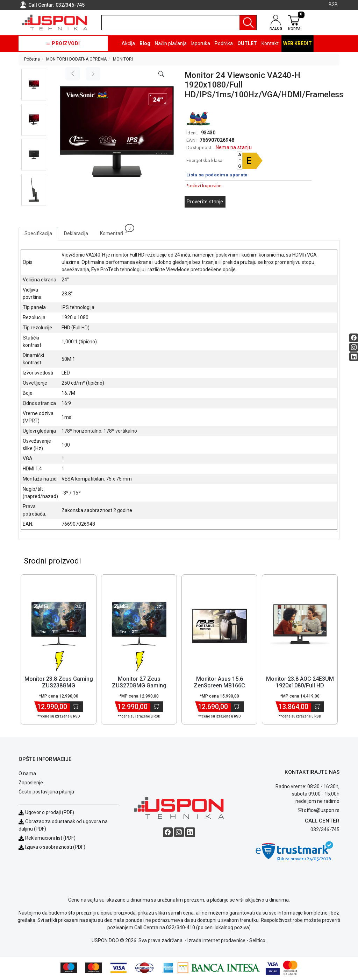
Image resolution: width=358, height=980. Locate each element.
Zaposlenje (31, 784)
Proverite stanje (205, 202)
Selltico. (258, 942)
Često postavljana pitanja (46, 793)
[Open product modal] (161, 74)
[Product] (59, 625)
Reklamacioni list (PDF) (47, 839)
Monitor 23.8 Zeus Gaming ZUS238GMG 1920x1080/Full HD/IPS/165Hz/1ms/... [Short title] (59, 690)
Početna (32, 59)
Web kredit (298, 43)
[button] (34, 85)
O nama (27, 775)
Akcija (128, 43)
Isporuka (201, 43)
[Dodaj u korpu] (76, 708)
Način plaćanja (171, 43)
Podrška (224, 43)
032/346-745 (70, 5)
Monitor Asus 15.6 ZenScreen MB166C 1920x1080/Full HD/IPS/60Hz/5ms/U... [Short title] (219, 690)
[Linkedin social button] (354, 357)
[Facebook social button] (354, 338)
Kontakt (270, 43)
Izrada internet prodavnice (216, 942)
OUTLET (247, 43)
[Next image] (93, 74)
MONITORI (123, 59)
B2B (333, 5)
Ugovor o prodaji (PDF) (46, 814)
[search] (179, 23)
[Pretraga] (248, 23)
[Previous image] (73, 74)
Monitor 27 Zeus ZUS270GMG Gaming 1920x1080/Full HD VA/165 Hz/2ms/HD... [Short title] (139, 690)
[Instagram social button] (354, 347)
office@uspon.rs (322, 812)
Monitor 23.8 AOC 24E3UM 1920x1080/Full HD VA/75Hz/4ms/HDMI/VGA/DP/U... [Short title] (306, 687)
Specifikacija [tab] (38, 233)
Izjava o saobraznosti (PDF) (55, 848)
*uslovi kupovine (204, 186)
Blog (145, 43)
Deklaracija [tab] (76, 233)
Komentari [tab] (114, 232)
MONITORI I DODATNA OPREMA (76, 59)
